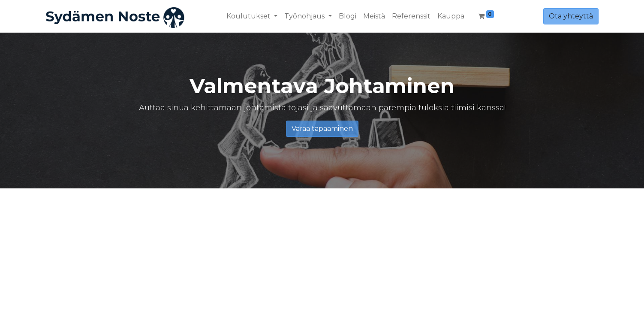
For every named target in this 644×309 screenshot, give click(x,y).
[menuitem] (348, 16)
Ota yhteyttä (571, 16)
